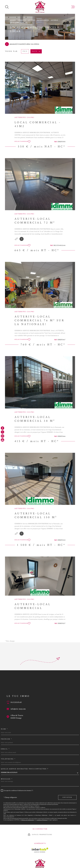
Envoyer (67, 797)
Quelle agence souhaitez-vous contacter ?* (25, 769)
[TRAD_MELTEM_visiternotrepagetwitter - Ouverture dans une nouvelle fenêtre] (2, 432)
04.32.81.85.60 (16, 702)
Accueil (13, 20)
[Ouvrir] (7, 7)
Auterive (55, 20)
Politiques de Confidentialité (28, 820)
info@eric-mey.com (18, 709)
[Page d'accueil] (40, 7)
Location (32, 20)
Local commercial (17, 23)
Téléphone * (8, 759)
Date (36, 51)
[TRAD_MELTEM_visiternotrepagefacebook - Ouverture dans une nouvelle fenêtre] (2, 428)
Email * (5, 749)
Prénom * (6, 739)
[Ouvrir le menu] (73, 7)
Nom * (4, 729)
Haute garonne (43, 20)
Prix (25, 51)
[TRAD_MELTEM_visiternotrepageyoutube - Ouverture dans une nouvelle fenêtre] (2, 440)
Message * (7, 779)
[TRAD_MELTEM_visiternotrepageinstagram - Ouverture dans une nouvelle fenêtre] (2, 436)
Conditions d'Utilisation (42, 820)
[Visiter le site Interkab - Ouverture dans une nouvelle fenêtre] (40, 850)
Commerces (22, 20)
